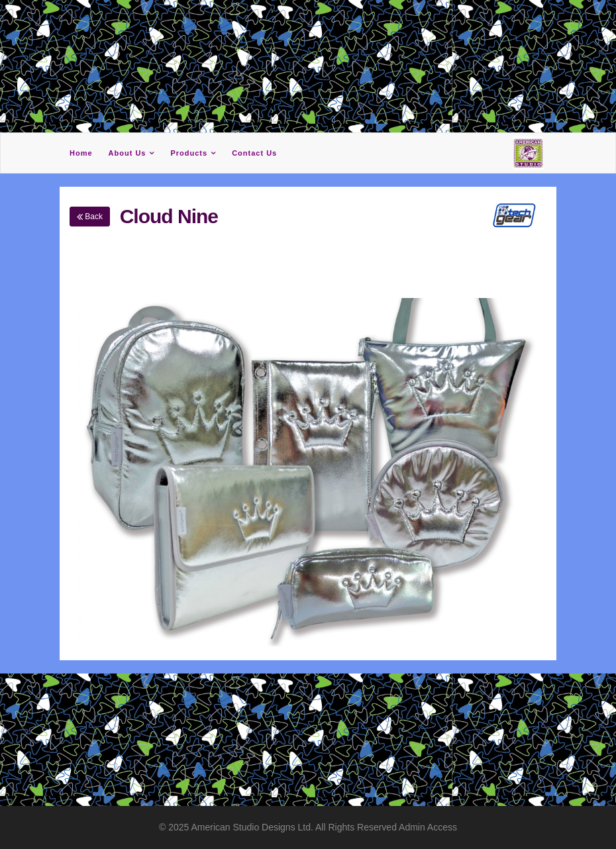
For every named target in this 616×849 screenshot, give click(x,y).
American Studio (226, 827)
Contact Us (254, 153)
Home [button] (81, 153)
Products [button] (189, 153)
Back (90, 217)
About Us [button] (128, 153)
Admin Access (428, 827)
